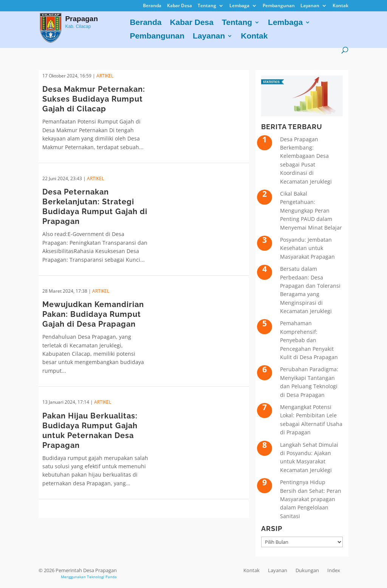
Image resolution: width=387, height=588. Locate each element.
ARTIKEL (105, 76)
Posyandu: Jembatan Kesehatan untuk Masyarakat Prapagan (307, 248)
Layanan (310, 6)
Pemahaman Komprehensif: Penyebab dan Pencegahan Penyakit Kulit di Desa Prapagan (309, 340)
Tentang (207, 6)
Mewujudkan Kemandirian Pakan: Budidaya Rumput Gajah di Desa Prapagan (93, 314)
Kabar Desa (180, 6)
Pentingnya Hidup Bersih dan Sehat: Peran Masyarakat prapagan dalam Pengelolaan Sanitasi (311, 499)
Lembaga (239, 6)
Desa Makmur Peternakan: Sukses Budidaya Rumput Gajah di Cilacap (94, 99)
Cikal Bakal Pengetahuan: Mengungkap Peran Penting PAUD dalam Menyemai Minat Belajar (311, 211)
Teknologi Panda (102, 577)
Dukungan (307, 570)
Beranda (152, 6)
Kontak (341, 6)
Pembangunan (279, 6)
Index (334, 570)
